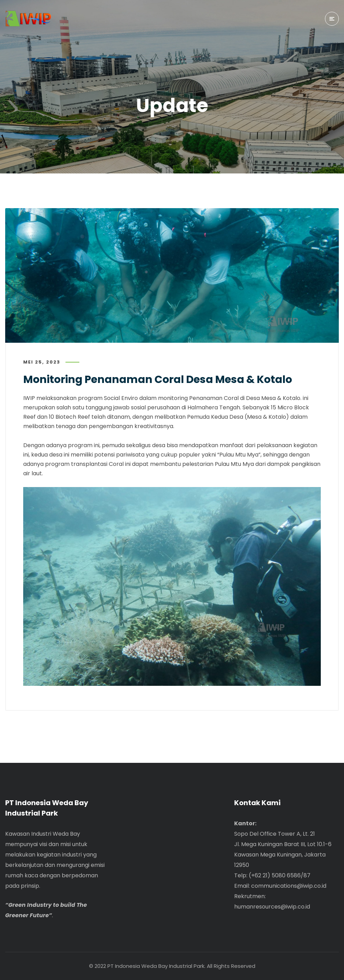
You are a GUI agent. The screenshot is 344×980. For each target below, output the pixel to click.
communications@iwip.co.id (289, 886)
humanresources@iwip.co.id (272, 907)
